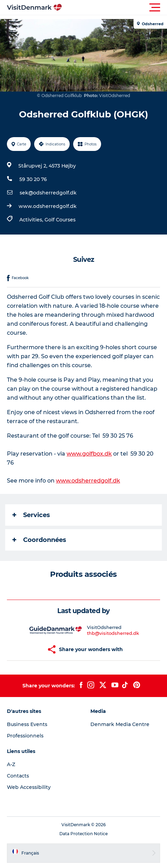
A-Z (11, 764)
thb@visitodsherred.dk (113, 633)
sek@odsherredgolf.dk (48, 193)
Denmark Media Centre (120, 724)
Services (31, 515)
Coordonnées (39, 540)
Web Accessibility (29, 787)
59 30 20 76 (33, 179)
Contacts (18, 776)
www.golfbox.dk (89, 454)
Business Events (27, 724)
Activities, (32, 220)
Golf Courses (60, 220)
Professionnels (25, 736)
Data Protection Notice (83, 834)
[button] (115, 8)
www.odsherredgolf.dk (48, 206)
